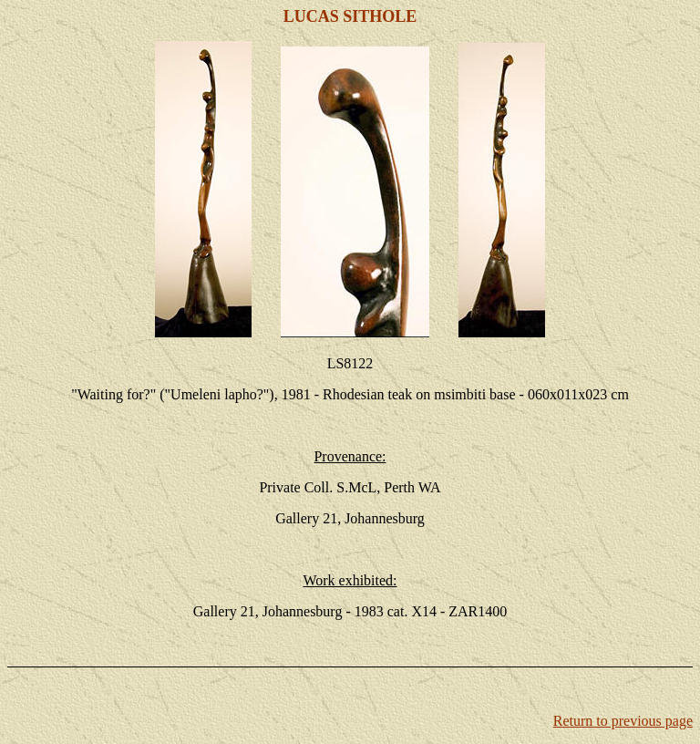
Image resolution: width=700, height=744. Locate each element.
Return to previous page (623, 721)
